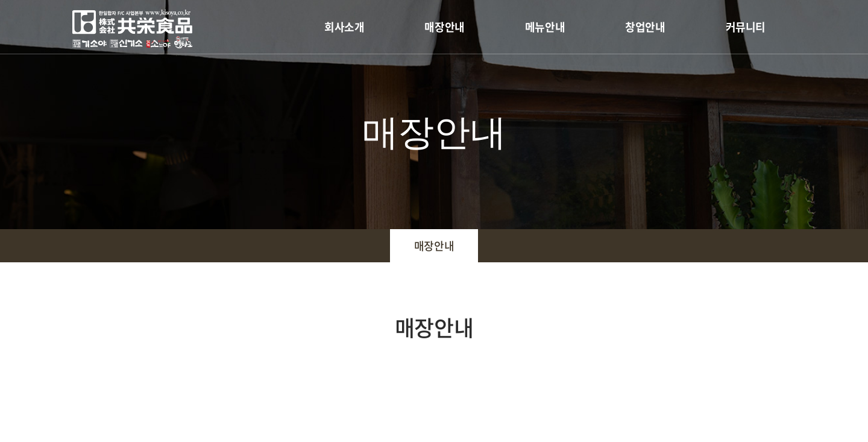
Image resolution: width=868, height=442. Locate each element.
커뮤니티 (746, 27)
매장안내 (444, 27)
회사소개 (344, 27)
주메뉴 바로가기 (0, 0)
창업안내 (645, 27)
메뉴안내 (545, 27)
